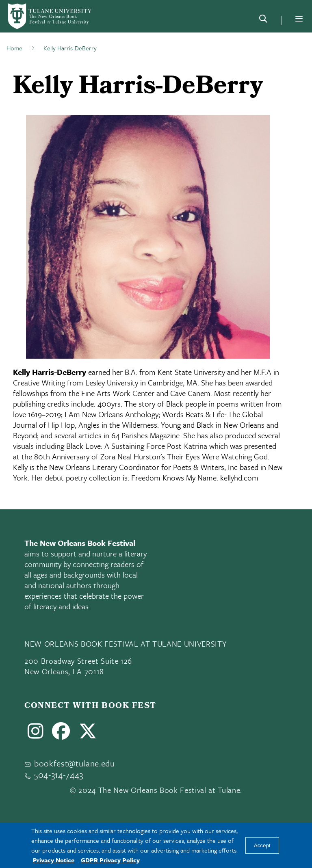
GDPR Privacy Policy (110, 860)
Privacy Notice (54, 860)
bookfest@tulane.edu (75, 763)
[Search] (263, 20)
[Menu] (299, 19)
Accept (262, 845)
